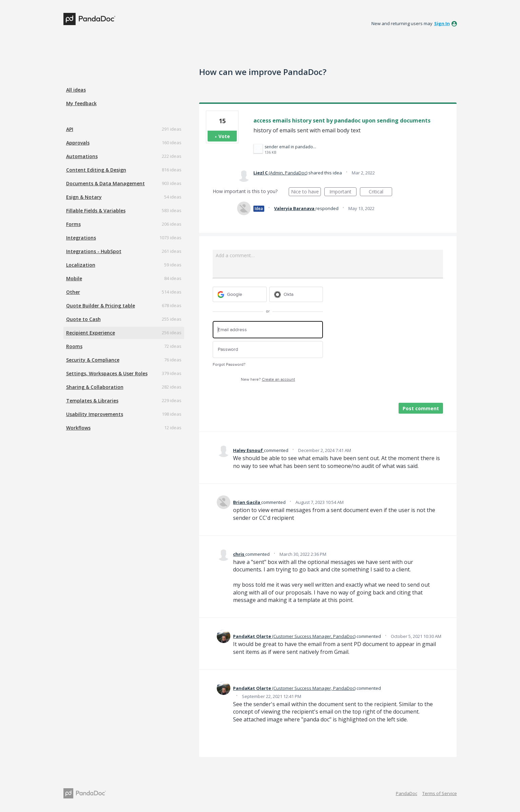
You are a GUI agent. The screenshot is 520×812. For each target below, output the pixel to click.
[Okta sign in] (296, 294)
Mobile (74, 278)
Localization (81, 265)
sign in (442, 23)
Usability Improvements (95, 414)
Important (343, 192)
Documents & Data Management (105, 183)
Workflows (78, 428)
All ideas (76, 90)
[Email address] (268, 330)
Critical (380, 192)
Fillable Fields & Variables (96, 211)
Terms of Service (440, 793)
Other (73, 292)
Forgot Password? (229, 365)
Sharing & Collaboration (95, 387)
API (70, 129)
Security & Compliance (93, 360)
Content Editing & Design (96, 170)
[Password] (268, 350)
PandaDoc (407, 793)
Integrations (81, 238)
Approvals (78, 143)
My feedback (81, 103)
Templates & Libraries (92, 401)
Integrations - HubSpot (94, 251)
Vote (224, 136)
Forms (73, 224)
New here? (268, 380)
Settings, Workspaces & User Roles (107, 373)
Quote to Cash (83, 319)
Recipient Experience (91, 333)
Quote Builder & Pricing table (101, 306)
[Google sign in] (240, 294)
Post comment (421, 408)
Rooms (74, 346)
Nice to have (306, 192)
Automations (82, 156)
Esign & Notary (84, 197)
